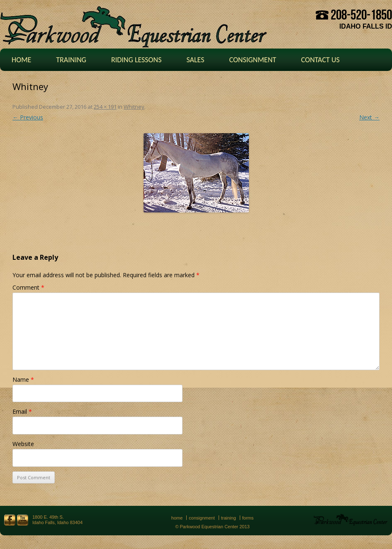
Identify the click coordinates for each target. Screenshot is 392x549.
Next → (369, 117)
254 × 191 (105, 107)
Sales (195, 60)
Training (71, 60)
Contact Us (320, 60)
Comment (28, 287)
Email (22, 411)
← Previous (28, 117)
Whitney (134, 107)
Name (23, 379)
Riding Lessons (136, 60)
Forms (248, 518)
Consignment (252, 60)
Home (21, 60)
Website (23, 444)
